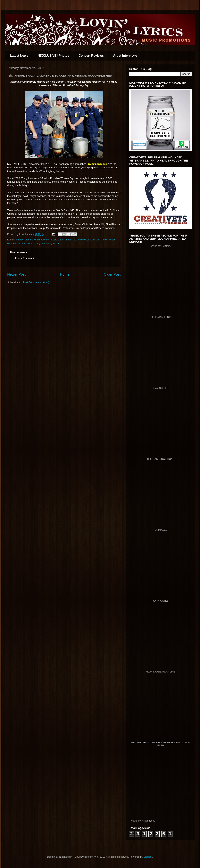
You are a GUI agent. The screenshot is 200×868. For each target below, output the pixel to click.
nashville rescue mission (87, 240)
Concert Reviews (91, 56)
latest (53, 240)
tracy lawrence (43, 243)
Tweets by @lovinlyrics (142, 821)
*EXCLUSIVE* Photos (53, 56)
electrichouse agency (37, 240)
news (105, 240)
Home (65, 274)
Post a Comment (25, 258)
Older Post (112, 274)
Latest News (19, 56)
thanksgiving (26, 243)
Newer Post (16, 274)
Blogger (148, 857)
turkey (56, 243)
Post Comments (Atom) (36, 282)
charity (20, 240)
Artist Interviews (125, 56)
